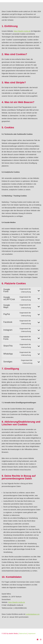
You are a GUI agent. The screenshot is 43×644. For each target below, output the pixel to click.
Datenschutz (25, 633)
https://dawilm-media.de (22, 31)
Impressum (33, 633)
